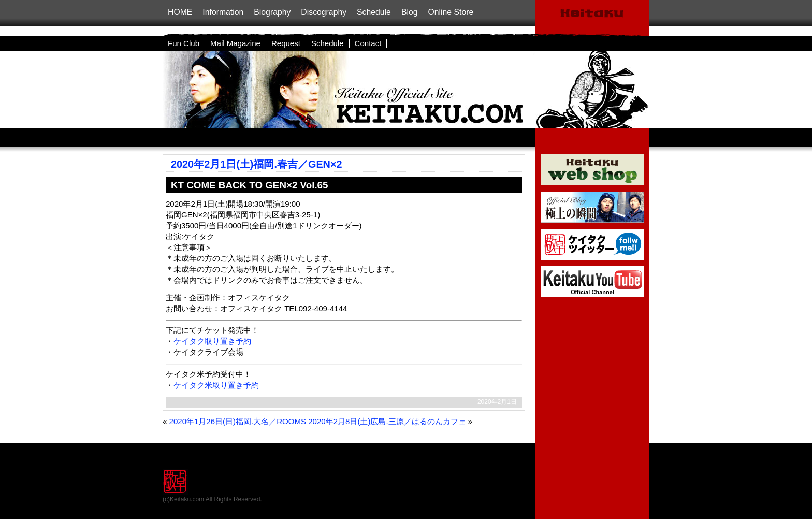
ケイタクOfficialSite (592, 18)
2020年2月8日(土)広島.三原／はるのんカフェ (387, 421)
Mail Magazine (235, 43)
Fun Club (184, 43)
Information (223, 12)
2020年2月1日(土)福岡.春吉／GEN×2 (257, 164)
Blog (410, 12)
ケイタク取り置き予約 (212, 341)
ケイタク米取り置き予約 (216, 385)
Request (286, 43)
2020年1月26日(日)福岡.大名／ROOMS (238, 421)
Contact (368, 43)
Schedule (374, 12)
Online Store (451, 12)
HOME (180, 12)
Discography (324, 12)
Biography (272, 12)
